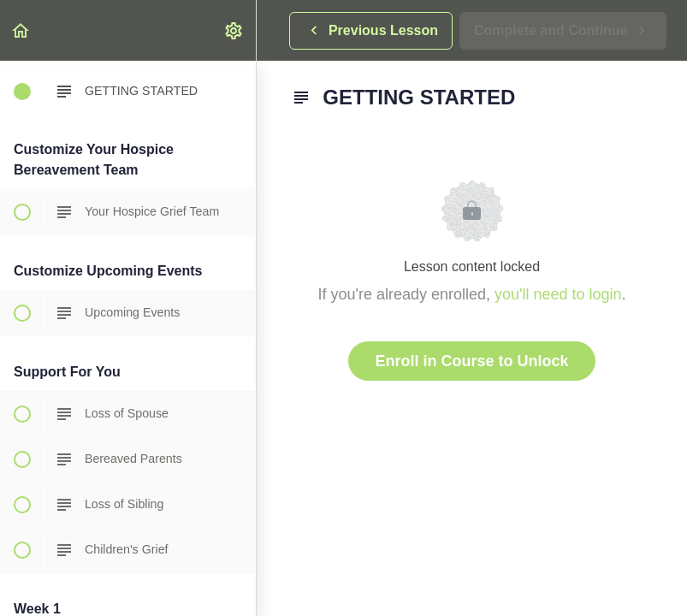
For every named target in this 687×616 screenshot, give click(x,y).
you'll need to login (558, 294)
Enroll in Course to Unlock (471, 361)
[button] (21, 30)
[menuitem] (234, 30)
